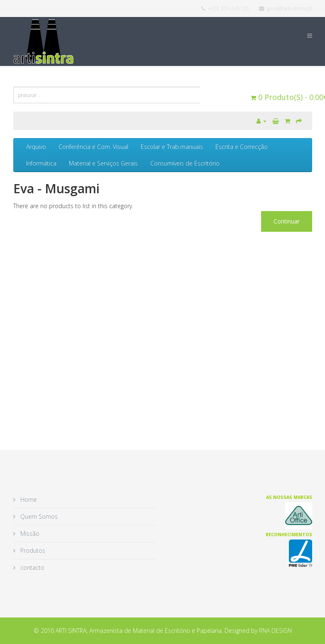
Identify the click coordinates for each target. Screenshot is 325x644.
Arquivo (36, 147)
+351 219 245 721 (229, 9)
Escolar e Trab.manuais (172, 147)
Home (28, 499)
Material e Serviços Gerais (103, 163)
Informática (41, 163)
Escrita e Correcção (242, 147)
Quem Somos (38, 516)
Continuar (287, 221)
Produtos (32, 550)
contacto (32, 567)
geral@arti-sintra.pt (290, 9)
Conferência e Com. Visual (93, 147)
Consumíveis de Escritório (185, 163)
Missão (29, 533)
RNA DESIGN (275, 631)
